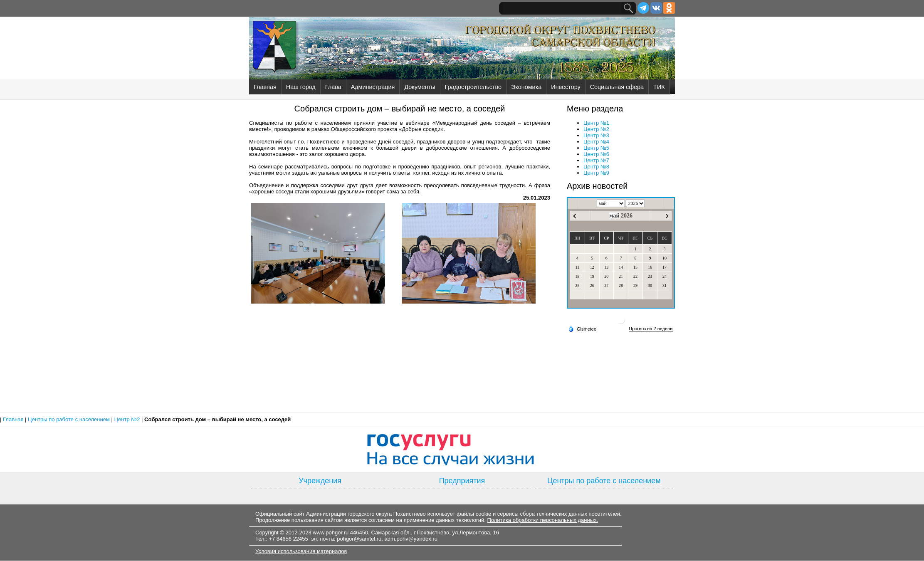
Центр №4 (596, 142)
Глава (333, 87)
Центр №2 (596, 129)
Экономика (526, 87)
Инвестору (566, 87)
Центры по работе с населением (69, 419)
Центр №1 (596, 123)
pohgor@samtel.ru (359, 539)
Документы (420, 87)
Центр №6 (596, 154)
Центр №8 (596, 167)
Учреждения (320, 481)
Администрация (373, 87)
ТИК (659, 87)
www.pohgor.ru (331, 533)
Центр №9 (596, 173)
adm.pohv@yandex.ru (411, 539)
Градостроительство (473, 87)
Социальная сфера (617, 87)
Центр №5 (596, 148)
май (614, 216)
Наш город (301, 87)
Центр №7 (596, 160)
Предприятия (462, 481)
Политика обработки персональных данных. (542, 520)
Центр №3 (596, 135)
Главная (265, 87)
